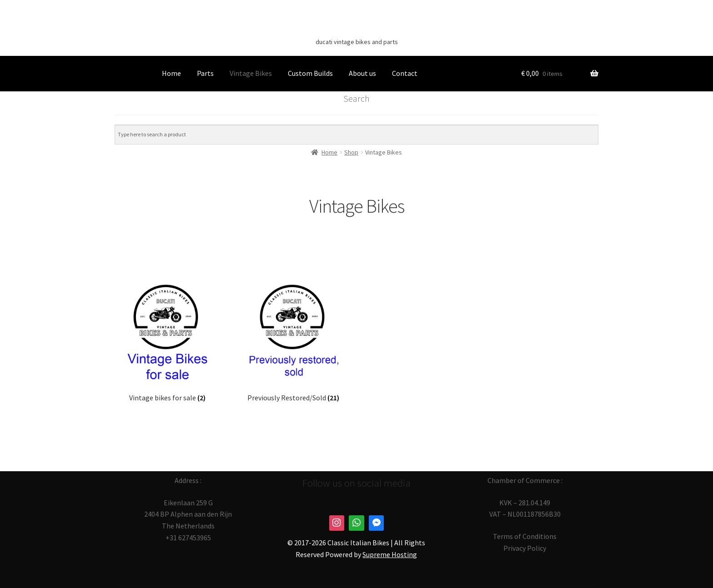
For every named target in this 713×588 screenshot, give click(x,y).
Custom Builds (310, 73)
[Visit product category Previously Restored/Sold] (294, 340)
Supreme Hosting (390, 554)
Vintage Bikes (251, 73)
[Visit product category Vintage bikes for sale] (167, 340)
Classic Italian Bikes (356, 28)
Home (171, 73)
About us (362, 73)
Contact (405, 73)
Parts (205, 73)
